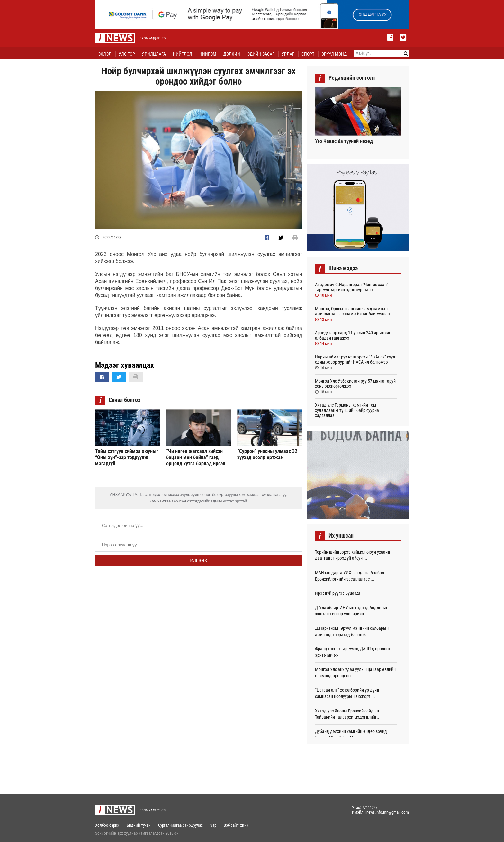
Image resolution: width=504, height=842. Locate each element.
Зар (213, 825)
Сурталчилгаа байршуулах (180, 825)
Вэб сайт (231, 825)
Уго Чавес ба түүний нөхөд (344, 141)
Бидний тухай (139, 825)
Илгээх (198, 561)
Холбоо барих (107, 825)
